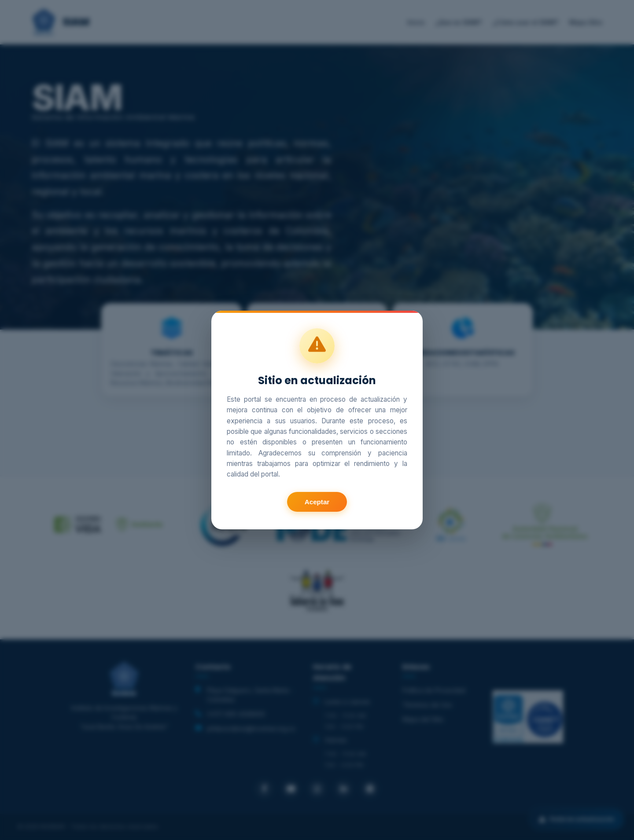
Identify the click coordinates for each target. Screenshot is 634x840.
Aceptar (317, 502)
